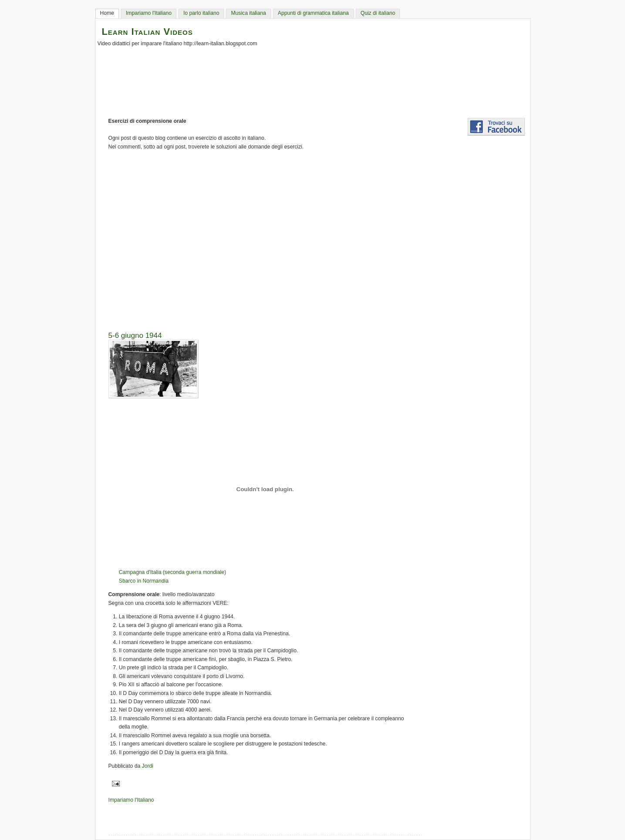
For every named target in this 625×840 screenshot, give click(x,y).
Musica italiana (248, 13)
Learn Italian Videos (147, 32)
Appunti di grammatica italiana (313, 13)
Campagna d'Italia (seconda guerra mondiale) (172, 572)
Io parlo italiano (201, 13)
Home (107, 13)
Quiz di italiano (378, 13)
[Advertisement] (317, 238)
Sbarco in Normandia (144, 581)
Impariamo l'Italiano (149, 13)
